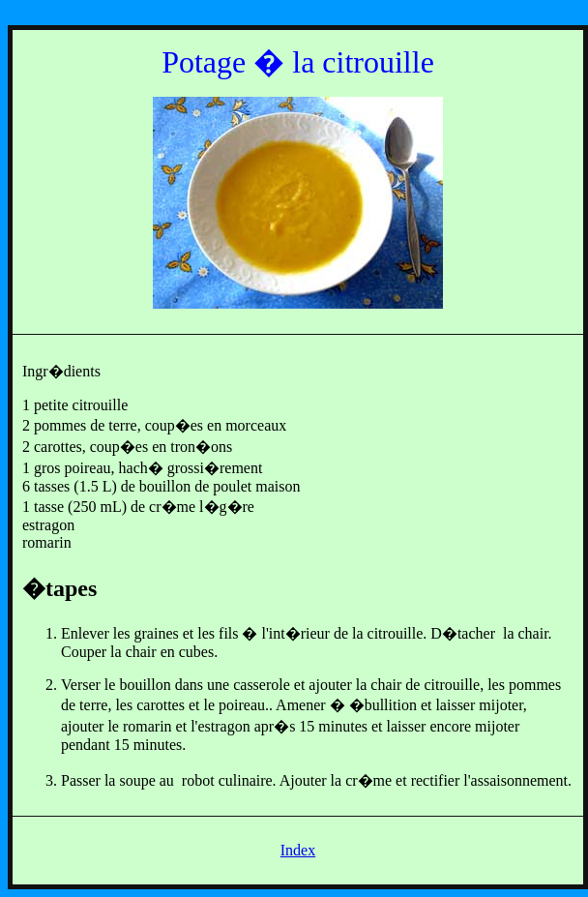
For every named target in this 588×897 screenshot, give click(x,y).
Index (298, 850)
